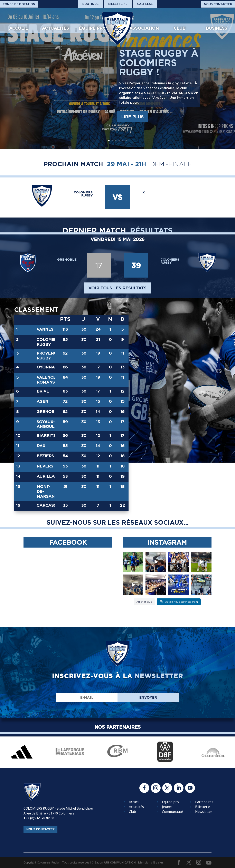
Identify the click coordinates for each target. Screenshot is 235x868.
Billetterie (118, 4)
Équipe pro (92, 28)
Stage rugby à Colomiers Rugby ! (159, 63)
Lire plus (132, 117)
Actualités (55, 28)
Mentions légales (151, 862)
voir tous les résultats (118, 288)
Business (217, 28)
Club (180, 28)
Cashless (145, 4)
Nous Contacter (218, 4)
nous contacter (40, 829)
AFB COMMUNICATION (120, 862)
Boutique (90, 4)
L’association (142, 28)
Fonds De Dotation (19, 4)
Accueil (19, 28)
